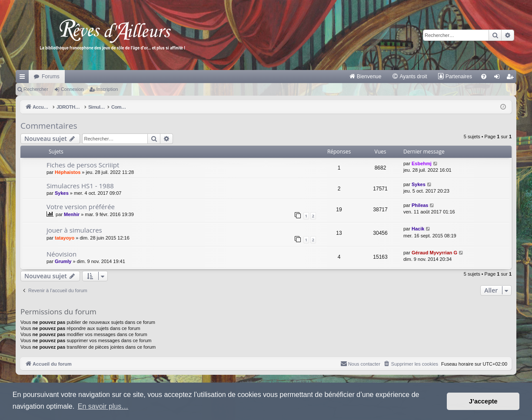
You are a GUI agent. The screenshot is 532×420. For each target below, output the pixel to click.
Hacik (418, 229)
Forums (51, 77)
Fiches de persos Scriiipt (83, 165)
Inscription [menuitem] (512, 78)
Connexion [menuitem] (499, 78)
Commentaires (49, 126)
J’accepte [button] (483, 401)
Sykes (62, 193)
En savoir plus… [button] (103, 406)
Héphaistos (68, 172)
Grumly (63, 261)
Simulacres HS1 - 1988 (80, 186)
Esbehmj (422, 163)
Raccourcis (24, 78)
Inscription (107, 89)
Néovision (62, 254)
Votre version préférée (81, 207)
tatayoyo (65, 238)
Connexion (72, 89)
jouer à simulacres (74, 230)
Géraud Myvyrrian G (434, 253)
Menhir (72, 214)
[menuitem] (365, 77)
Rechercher (36, 89)
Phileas (420, 205)
